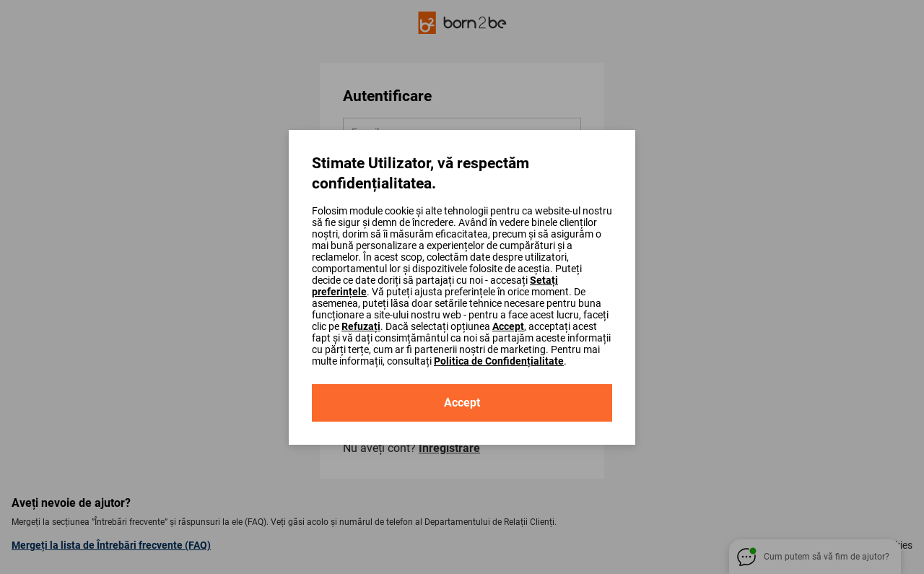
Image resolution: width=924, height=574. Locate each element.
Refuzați (361, 326)
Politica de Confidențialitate (499, 361)
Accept (508, 326)
